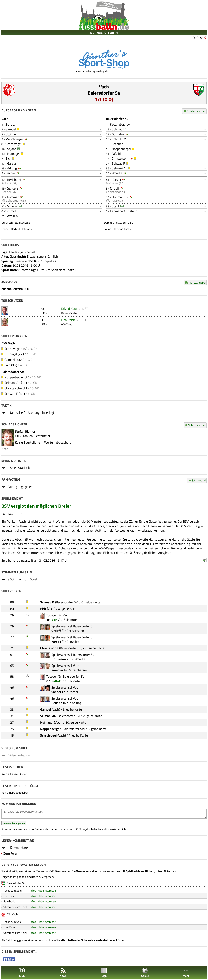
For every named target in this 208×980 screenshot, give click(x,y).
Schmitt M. (119, 139)
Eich (8, 158)
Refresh (198, 38)
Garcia (11, 163)
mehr (186, 973)
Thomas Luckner (123, 229)
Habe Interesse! (47, 890)
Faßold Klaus (70, 309)
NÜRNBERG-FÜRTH (104, 33)
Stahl (115, 206)
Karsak (116, 180)
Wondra (117, 173)
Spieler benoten (196, 111)
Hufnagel (13, 154)
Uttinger (11, 134)
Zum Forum (11, 853)
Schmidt (11, 211)
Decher (10, 173)
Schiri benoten (197, 425)
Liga (104, 973)
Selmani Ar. (120, 168)
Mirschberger (15, 139)
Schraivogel (14, 144)
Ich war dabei (198, 283)
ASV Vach (68, 324)
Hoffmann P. (120, 197)
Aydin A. (13, 216)
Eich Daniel (69, 320)
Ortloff (115, 188)
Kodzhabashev (120, 124)
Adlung (12, 168)
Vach (104, 87)
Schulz (10, 124)
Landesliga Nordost (22, 252)
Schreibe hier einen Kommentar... (104, 814)
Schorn (12, 206)
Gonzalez (118, 134)
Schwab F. (119, 163)
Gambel (11, 129)
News (63, 973)
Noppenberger (121, 149)
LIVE (22, 973)
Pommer (13, 197)
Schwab (117, 129)
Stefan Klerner (25, 431)
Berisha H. (14, 180)
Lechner (117, 144)
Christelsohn (120, 158)
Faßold (116, 154)
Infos (33, 890)
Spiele (145, 973)
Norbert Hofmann (22, 229)
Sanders (13, 188)
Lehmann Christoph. (124, 211)
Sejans (12, 149)
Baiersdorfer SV (104, 93)
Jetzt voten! (199, 480)
